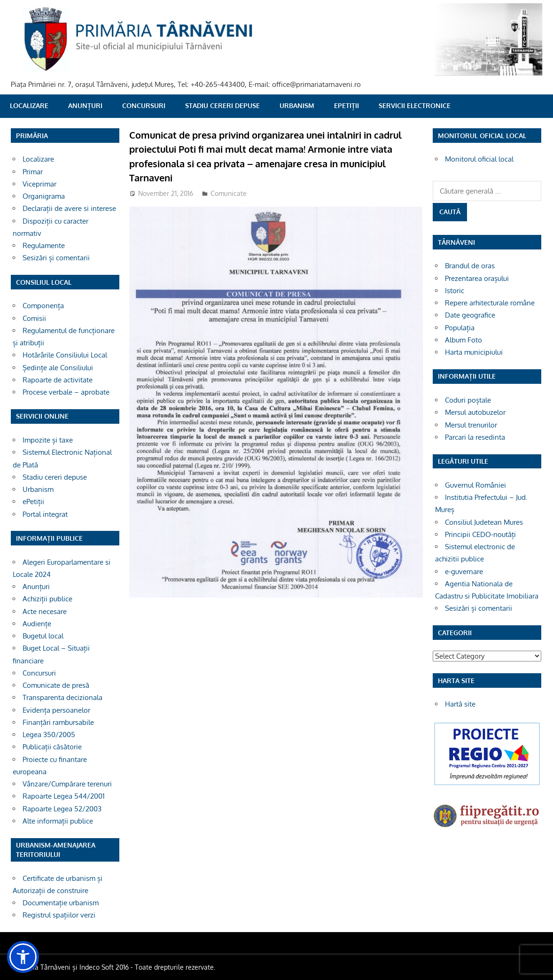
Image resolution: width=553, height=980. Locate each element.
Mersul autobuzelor (475, 412)
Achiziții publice (47, 599)
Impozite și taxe (48, 440)
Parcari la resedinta (475, 437)
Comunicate (229, 193)
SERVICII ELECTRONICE (415, 105)
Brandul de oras (470, 266)
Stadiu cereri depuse (222, 105)
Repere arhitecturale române (490, 303)
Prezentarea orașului (477, 278)
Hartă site (460, 704)
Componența (43, 306)
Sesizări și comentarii (56, 258)
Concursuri (144, 105)
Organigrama (44, 196)
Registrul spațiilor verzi (59, 915)
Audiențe (37, 624)
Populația (460, 328)
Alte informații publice (58, 821)
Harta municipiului (474, 352)
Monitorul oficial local (479, 159)
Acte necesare (45, 611)
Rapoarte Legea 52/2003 (62, 809)
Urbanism (297, 105)
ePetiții (347, 105)
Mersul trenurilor (471, 425)
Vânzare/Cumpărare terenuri (67, 784)
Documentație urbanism (61, 903)
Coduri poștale (468, 400)
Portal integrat (45, 514)
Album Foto (463, 340)
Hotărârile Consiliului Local (65, 355)
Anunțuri (85, 105)
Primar (33, 172)
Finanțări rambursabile (58, 722)
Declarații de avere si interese (69, 208)
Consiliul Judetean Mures (484, 522)
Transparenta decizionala (62, 697)
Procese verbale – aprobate (66, 392)
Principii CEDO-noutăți (480, 534)
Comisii (34, 318)
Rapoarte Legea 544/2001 (64, 796)
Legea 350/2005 (49, 735)
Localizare (29, 105)
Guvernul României (475, 485)
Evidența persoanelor (56, 710)
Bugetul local (43, 636)
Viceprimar (39, 184)
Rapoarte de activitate (58, 380)
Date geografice (470, 315)
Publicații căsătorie (52, 747)
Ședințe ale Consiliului (58, 368)
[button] (23, 957)
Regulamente (44, 245)
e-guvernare (464, 572)
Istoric (455, 291)
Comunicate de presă (56, 685)
